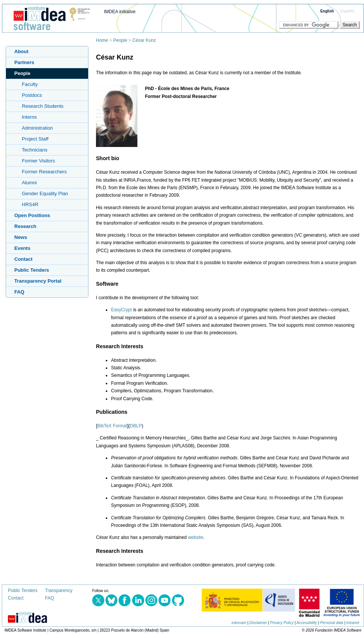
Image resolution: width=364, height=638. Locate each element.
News (21, 237)
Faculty (30, 84)
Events (22, 248)
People (120, 40)
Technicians (35, 150)
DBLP (136, 426)
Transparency (59, 591)
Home (102, 40)
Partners (24, 62)
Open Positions (32, 215)
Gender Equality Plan (45, 194)
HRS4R (30, 204)
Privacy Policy (282, 623)
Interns (29, 117)
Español (347, 11)
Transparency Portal (38, 281)
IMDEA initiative (120, 12)
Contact (23, 259)
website (196, 537)
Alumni (29, 183)
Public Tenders (32, 270)
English (327, 11)
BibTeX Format (112, 426)
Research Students (43, 106)
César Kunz (144, 40)
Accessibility (307, 623)
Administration (37, 128)
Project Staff (35, 139)
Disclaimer (258, 623)
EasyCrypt (121, 310)
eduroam (239, 623)
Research (25, 226)
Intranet (353, 623)
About (21, 51)
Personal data (332, 623)
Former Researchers (44, 172)
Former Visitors (38, 161)
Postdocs (32, 95)
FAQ (19, 292)
